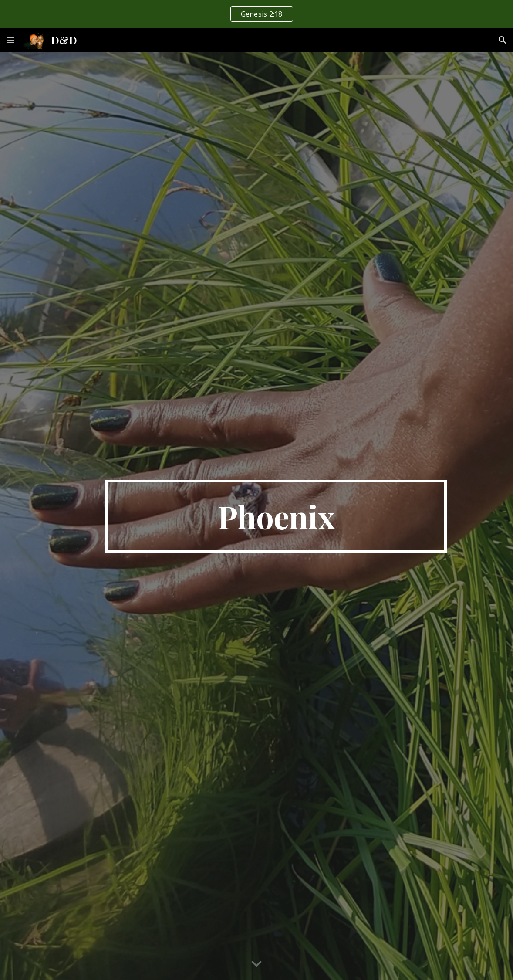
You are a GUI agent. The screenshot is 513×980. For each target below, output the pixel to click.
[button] (10, 40)
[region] (256, 14)
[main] (276, 516)
